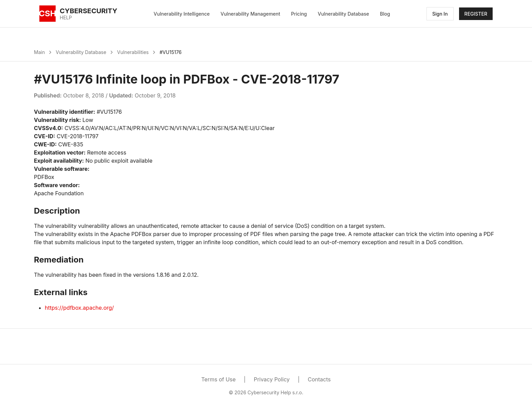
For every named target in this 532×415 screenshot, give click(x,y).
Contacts (319, 379)
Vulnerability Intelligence (182, 14)
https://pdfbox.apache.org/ (79, 308)
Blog (385, 14)
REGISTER (476, 14)
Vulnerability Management (250, 14)
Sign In (440, 14)
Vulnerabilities (133, 52)
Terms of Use (218, 379)
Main (39, 52)
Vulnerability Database (344, 14)
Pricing (299, 14)
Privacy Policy (272, 379)
